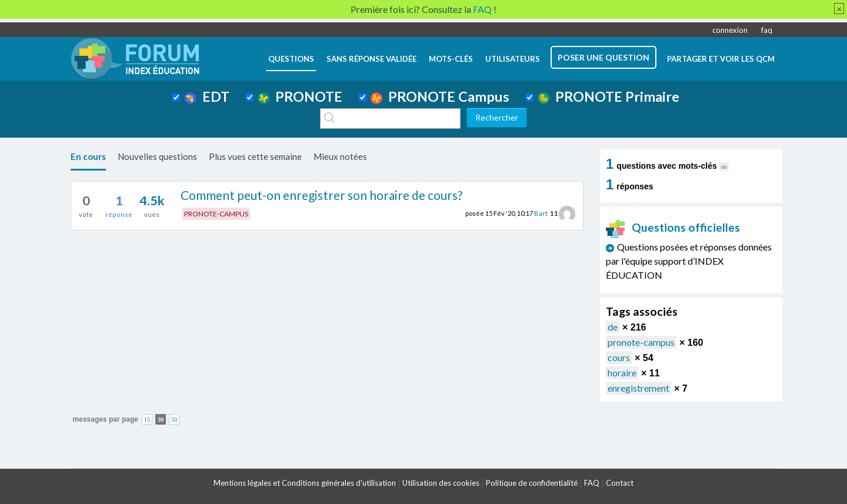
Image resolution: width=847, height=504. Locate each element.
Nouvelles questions (157, 156)
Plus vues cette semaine (255, 156)
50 (174, 420)
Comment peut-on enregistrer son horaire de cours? (321, 195)
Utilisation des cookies (441, 483)
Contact (620, 483)
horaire (622, 373)
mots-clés (451, 59)
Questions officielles (673, 227)
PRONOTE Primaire (608, 96)
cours (619, 357)
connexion (730, 30)
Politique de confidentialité (532, 483)
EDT (207, 96)
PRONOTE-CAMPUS (216, 214)
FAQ (592, 483)
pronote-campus (641, 342)
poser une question (603, 57)
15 (147, 420)
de (613, 327)
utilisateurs (513, 59)
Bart (541, 213)
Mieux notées (340, 156)
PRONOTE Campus (440, 96)
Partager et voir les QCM (721, 59)
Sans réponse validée (371, 59)
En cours (88, 156)
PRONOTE (300, 96)
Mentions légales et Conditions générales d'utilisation (305, 483)
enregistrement (638, 388)
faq (767, 30)
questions (291, 59)
